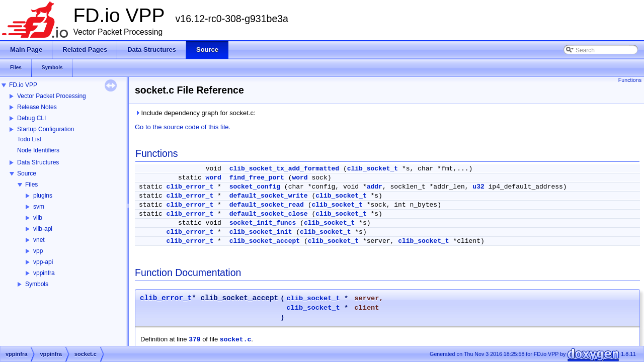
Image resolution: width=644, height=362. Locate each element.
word (214, 178)
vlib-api (43, 229)
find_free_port (257, 178)
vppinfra (44, 273)
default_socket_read (267, 205)
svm (39, 207)
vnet (39, 240)
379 (194, 340)
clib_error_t (190, 187)
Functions (630, 80)
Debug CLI (31, 118)
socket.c (235, 340)
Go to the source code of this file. (183, 127)
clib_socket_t (373, 169)
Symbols (37, 284)
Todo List (29, 139)
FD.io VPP (23, 85)
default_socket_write (269, 196)
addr (375, 187)
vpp (38, 251)
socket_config (255, 187)
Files (31, 185)
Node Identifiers (38, 150)
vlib (38, 218)
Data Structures (38, 162)
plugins (43, 196)
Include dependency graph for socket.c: (195, 113)
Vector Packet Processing (52, 96)
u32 (478, 187)
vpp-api (43, 262)
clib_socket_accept (265, 241)
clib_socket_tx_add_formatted (284, 169)
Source (27, 173)
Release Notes (37, 107)
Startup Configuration (46, 129)
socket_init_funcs (263, 223)
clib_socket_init (261, 232)
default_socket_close (269, 214)
